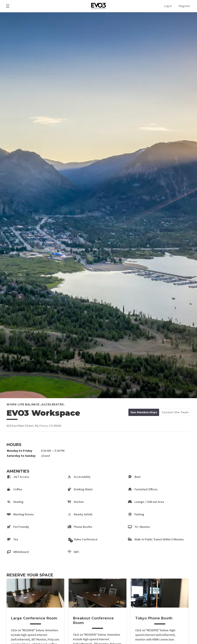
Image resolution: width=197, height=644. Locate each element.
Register (185, 6)
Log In (168, 6)
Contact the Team (175, 412)
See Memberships (144, 412)
